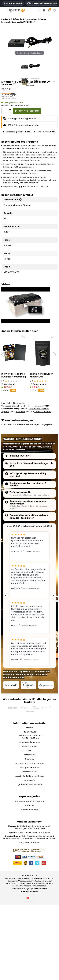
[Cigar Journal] (29, 685)
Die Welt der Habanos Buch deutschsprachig (14, 375)
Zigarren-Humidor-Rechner (29, 784)
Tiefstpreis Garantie (29, 767)
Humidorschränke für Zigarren (30, 801)
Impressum (29, 780)
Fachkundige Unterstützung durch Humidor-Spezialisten (29, 517)
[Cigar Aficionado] (11, 685)
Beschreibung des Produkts (17, 132)
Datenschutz (29, 755)
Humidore (20, 412)
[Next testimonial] (53, 596)
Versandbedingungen (29, 742)
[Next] (56, 132)
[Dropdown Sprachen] (29, 898)
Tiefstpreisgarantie (20, 492)
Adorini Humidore (43, 412)
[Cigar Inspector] (46, 685)
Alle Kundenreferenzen (30, 842)
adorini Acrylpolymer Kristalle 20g (41, 375)
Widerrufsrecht (29, 772)
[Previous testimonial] (6, 596)
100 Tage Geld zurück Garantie (29, 763)
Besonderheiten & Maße (46, 132)
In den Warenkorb (27, 111)
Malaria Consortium (33, 878)
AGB (29, 751)
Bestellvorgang (29, 746)
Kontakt (29, 728)
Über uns (29, 759)
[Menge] (5, 111)
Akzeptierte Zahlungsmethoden (29, 776)
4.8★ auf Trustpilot (13, 3)
